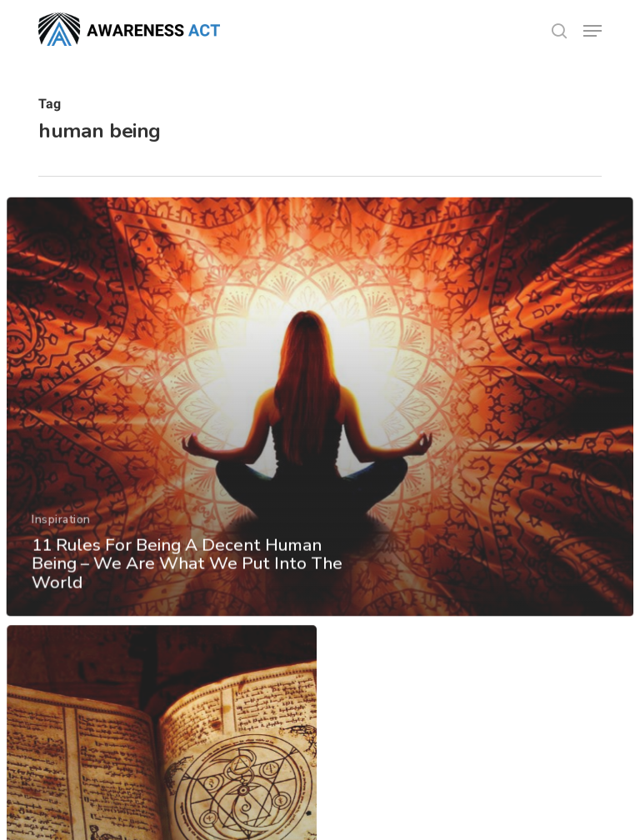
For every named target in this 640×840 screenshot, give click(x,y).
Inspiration (60, 565)
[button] (592, 31)
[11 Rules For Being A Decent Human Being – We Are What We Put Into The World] (320, 455)
